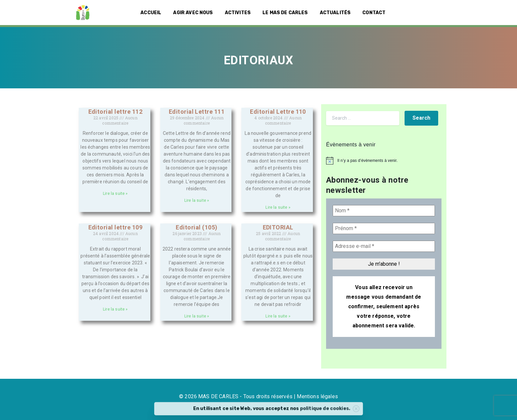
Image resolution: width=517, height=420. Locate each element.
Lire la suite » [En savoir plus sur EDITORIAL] (278, 316)
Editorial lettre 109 (116, 227)
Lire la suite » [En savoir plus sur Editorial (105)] (197, 316)
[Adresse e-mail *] (384, 246)
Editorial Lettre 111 (197, 112)
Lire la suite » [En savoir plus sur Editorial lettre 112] (115, 194)
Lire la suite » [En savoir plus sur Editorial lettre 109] (115, 309)
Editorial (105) (197, 227)
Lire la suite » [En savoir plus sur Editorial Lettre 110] (278, 207)
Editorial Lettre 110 (278, 112)
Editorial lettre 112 (116, 112)
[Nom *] (384, 211)
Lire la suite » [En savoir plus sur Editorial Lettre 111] (197, 200)
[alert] (384, 161)
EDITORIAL (278, 227)
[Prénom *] (384, 228)
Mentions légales (317, 396)
